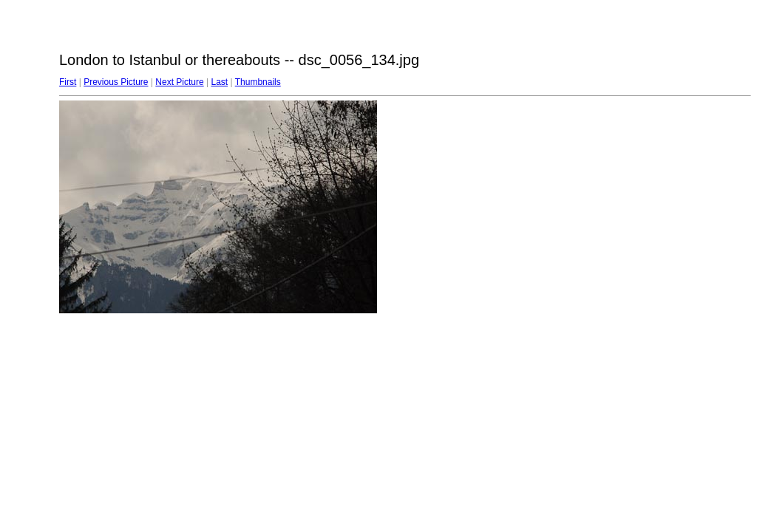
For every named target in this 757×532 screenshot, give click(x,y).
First (68, 82)
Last (219, 82)
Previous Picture (116, 82)
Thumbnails (258, 82)
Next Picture (179, 82)
